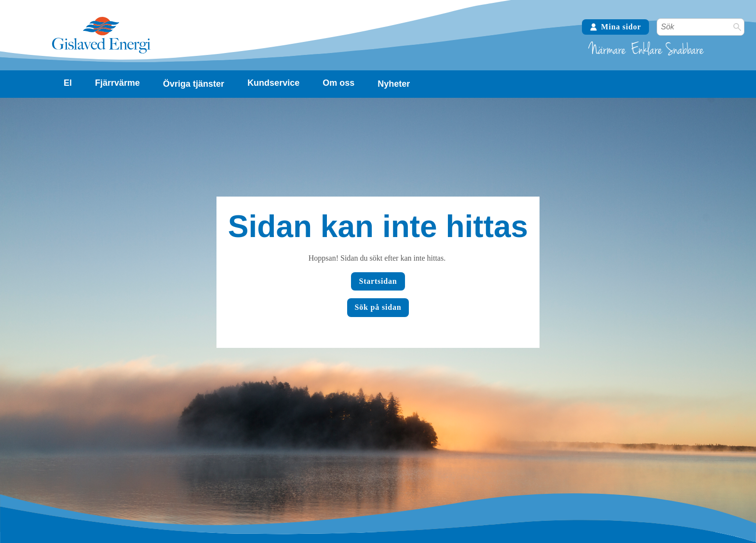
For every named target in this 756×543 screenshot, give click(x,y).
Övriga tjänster (194, 84)
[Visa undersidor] (68, 83)
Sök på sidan (378, 307)
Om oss (338, 83)
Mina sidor (615, 27)
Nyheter (394, 84)
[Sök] (737, 27)
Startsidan (378, 281)
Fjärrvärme (117, 83)
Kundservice (273, 83)
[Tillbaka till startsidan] (101, 52)
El (68, 83)
